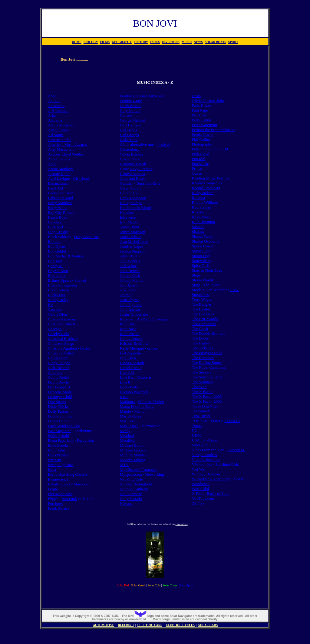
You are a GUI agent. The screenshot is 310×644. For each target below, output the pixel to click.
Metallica (127, 440)
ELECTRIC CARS (150, 625)
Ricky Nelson (203, 193)
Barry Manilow (60, 203)
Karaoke (127, 319)
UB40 (197, 435)
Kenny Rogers (131, 339)
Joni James (129, 285)
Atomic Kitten (59, 174)
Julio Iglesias (130, 309)
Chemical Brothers (63, 339)
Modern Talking (133, 460)
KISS (124, 397)
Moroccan (82, 484)
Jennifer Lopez (132, 246)
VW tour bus (202, 464)
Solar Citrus (170, 585)
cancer (152, 348)
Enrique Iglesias (61, 465)
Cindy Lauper (59, 363)
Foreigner (56, 503)
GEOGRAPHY (122, 42)
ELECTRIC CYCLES (180, 625)
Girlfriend (81, 178)
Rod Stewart (202, 207)
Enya (52, 470)
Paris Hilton (201, 105)
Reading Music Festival (211, 178)
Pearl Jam (200, 115)
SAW (235, 290)
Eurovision (86, 440)
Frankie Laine (131, 101)
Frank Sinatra (58, 508)
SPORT (233, 42)
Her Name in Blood (135, 208)
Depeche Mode (60, 392)
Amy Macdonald (61, 149)
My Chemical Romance (139, 470)
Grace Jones (129, 159)
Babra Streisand (60, 198)
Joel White (128, 266)
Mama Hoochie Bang (137, 406)
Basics (85, 348)
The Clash (200, 329)
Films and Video (151, 402)
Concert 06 (236, 450)
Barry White (58, 208)
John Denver (130, 271)
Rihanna (198, 198)
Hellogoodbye (131, 203)
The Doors (200, 338)
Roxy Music (202, 217)
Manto (140, 411)
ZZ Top (198, 503)
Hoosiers (127, 212)
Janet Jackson (131, 237)
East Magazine (59, 431)
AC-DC (54, 101)
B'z (50, 305)
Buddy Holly (58, 300)
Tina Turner (201, 416)
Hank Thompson (133, 198)
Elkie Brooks (58, 445)
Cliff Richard (58, 368)
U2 (194, 430)
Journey (126, 295)
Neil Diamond (131, 494)
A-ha (52, 115)
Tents (66, 484)
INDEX (155, 42)
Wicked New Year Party (211, 479)
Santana (198, 227)
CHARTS (232, 421)
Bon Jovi (55, 261)
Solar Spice (186, 585)
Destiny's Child (60, 397)
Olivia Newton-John (208, 101)
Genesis (126, 115)
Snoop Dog (201, 256)
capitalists (182, 524)
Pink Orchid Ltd (215, 149)
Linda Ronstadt (132, 363)
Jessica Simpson (133, 251)
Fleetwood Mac (60, 494)
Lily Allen (128, 358)
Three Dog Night (205, 406)
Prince (197, 168)
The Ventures (202, 382)
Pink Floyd (201, 154)
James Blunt (130, 227)
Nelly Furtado (131, 499)
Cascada (54, 309)
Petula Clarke (203, 134)
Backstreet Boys (61, 193)
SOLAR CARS (208, 625)
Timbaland (200, 411)
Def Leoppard (59, 387)
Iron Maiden (130, 222)
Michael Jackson (133, 450)
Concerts (144, 377)
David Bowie (58, 382)
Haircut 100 (129, 193)
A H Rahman (58, 111)
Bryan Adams (59, 290)
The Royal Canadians (209, 367)
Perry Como (201, 120)
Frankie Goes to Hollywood (142, 96)
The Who (199, 387)
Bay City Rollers (61, 212)
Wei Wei (199, 469)
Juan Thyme (130, 300)
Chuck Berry (58, 358)
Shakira (198, 231)
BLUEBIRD (126, 625)
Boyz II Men (58, 271)
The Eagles (201, 343)
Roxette (198, 212)
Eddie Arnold (58, 436)
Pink (196, 149)
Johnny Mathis (132, 280)
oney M (57, 266)
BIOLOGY (91, 42)
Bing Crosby (58, 232)
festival (164, 144)
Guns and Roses (133, 178)
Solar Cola (154, 585)
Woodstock (201, 484)
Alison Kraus (58, 130)
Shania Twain (203, 236)
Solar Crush (138, 585)
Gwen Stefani (131, 188)
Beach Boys (57, 217)
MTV (124, 465)
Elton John (56, 450)
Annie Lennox (59, 159)
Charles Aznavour (62, 319)
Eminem (54, 460)
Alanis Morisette (61, 125)
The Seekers (202, 372)
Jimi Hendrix (130, 261)
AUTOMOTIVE (104, 625)
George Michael (133, 120)
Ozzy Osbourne (86, 237)
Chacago (55, 329)
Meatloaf (127, 436)
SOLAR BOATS (216, 42)
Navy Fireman (141, 169)
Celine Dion (57, 314)
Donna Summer (60, 416)
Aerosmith (56, 106)
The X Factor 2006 (207, 401)
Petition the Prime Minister (213, 130)
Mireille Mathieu (133, 455)
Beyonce (55, 222)
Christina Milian (61, 353)
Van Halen (200, 445)
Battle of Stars (218, 493)
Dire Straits (57, 402)
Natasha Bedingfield (136, 484)
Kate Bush (128, 324)
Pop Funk (69, 499)
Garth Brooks (130, 106)
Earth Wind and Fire (64, 426)
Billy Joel (55, 227)
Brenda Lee (57, 275)
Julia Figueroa (131, 305)
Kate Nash (128, 329)
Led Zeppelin (130, 353)
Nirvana (126, 503)
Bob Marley (57, 256)
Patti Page (200, 110)
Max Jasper (129, 426)
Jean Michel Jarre (134, 241)
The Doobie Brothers (209, 333)
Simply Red (201, 251)
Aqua (52, 164)
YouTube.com (203, 498)
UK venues (159, 319)
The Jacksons (203, 348)
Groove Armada (132, 174)
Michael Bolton (132, 445)
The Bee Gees (203, 314)
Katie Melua (130, 334)
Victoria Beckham (206, 460)
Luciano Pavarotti (134, 392)
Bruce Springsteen (62, 285)
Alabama (55, 120)
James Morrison (132, 232)
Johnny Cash (130, 275)
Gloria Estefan (131, 154)
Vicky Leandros (204, 455)
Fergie (53, 489)
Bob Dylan (56, 246)
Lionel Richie (131, 368)
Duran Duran (58, 421)
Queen (197, 173)
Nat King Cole (131, 479)
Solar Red (123, 585)
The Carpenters (204, 324)
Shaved (80, 280)
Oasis (196, 96)
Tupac (197, 426)
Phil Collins (201, 139)
